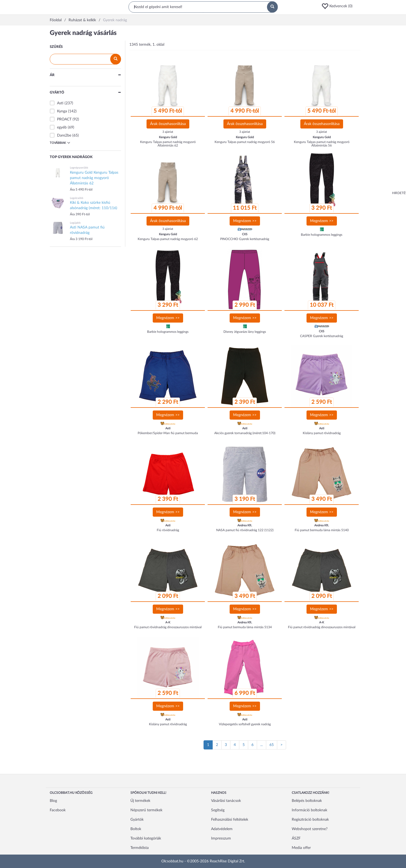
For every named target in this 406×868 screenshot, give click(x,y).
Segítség (218, 810)
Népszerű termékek (146, 810)
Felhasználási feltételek (230, 820)
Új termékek (140, 801)
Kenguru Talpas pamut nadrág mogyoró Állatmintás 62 (168, 144)
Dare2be (64, 135)
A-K (168, 622)
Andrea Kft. (245, 525)
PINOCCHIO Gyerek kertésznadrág (245, 239)
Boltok (136, 829)
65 (272, 745)
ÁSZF (296, 838)
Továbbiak (60, 143)
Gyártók (137, 820)
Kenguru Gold (168, 137)
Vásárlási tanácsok (226, 801)
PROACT (64, 119)
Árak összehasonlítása (168, 124)
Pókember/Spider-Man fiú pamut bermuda (168, 433)
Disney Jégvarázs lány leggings (245, 332)
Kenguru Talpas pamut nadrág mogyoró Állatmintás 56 (322, 144)
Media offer (301, 848)
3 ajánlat (168, 132)
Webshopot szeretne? (310, 829)
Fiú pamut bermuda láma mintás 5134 (245, 627)
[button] (339, 6)
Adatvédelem (222, 829)
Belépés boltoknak (307, 801)
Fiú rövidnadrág (168, 530)
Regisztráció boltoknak (310, 820)
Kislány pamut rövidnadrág (322, 433)
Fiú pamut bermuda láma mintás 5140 (322, 530)
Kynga (62, 111)
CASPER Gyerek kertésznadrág (322, 336)
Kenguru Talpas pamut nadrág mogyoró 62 (168, 239)
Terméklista (140, 848)
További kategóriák (146, 838)
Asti (60, 103)
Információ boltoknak (309, 810)
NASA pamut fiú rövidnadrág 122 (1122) (245, 530)
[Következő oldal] (282, 745)
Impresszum (221, 838)
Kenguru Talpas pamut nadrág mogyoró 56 (245, 142)
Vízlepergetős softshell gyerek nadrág (245, 724)
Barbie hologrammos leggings (322, 235)
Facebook (58, 810)
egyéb (62, 127)
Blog (53, 801)
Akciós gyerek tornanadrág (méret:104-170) (245, 433)
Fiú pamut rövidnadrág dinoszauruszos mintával (168, 627)
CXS (245, 234)
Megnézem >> (245, 221)
